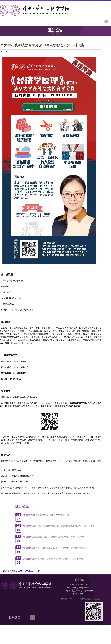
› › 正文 (29, 571)
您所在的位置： (10, 571)
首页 (20, 571)
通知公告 (29, 571)
